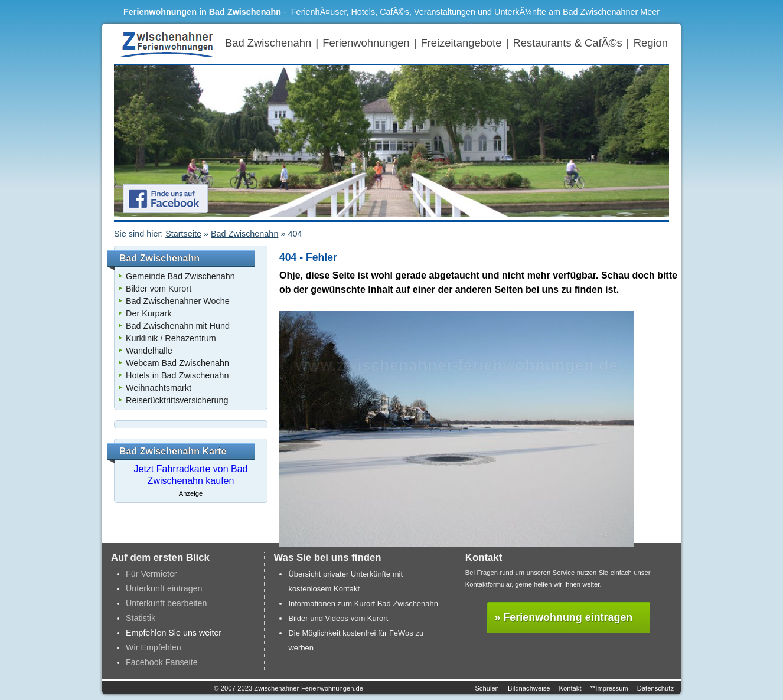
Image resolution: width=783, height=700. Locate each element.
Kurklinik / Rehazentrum (171, 338)
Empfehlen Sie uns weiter (174, 633)
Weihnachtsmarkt (159, 388)
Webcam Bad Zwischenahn (177, 363)
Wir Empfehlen (154, 647)
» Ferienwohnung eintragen (564, 617)
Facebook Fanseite (162, 662)
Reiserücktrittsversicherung (177, 400)
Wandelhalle (149, 351)
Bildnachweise (529, 688)
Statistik (141, 618)
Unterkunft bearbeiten (167, 603)
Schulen (487, 688)
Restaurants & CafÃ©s (567, 43)
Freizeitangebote (461, 43)
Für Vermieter (151, 574)
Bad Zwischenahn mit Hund (178, 326)
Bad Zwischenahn (268, 43)
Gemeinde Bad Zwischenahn (180, 276)
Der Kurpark (149, 313)
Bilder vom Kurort (159, 289)
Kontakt (570, 688)
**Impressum (609, 688)
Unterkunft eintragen (164, 588)
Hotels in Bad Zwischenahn (177, 375)
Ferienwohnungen (366, 43)
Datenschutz (655, 688)
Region (651, 43)
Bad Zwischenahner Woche (178, 301)
